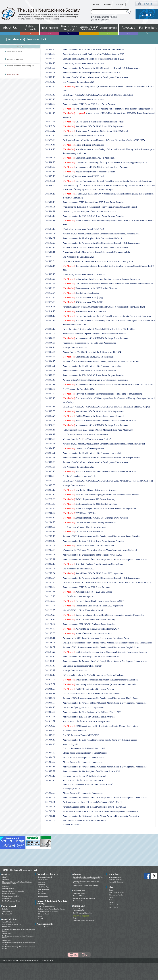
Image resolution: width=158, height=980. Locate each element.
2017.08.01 (50, 807)
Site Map (111, 902)
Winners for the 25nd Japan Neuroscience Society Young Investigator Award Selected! (100, 207)
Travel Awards (42, 919)
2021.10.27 (50, 615)
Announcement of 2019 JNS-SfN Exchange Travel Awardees (95, 518)
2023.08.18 (50, 430)
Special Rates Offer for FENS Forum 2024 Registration (93, 411)
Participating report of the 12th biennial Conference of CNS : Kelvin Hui (94, 807)
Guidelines (5, 880)
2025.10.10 (50, 149)
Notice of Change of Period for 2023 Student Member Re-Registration (100, 509)
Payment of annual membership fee (20, 66)
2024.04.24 (50, 352)
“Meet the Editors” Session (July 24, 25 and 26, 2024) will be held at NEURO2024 (99, 329)
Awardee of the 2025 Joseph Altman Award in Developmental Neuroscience (95, 248)
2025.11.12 (50, 131)
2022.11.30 (50, 504)
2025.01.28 (50, 279)
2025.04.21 (50, 211)
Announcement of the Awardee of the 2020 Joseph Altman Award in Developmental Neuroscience (105, 703)
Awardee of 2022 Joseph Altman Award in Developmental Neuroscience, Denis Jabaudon (101, 536)
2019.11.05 (50, 717)
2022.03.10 (50, 564)
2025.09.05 (50, 158)
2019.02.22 (50, 771)
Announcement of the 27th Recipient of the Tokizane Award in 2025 (92, 238)
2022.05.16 (50, 536)
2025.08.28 (50, 162)
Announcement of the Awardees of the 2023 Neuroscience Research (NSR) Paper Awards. (102, 458)
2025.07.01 (50, 181)
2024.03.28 (50, 375)
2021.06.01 (50, 647)
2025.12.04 (50, 126)
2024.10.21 (50, 307)
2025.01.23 (50, 288)
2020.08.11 (50, 694)
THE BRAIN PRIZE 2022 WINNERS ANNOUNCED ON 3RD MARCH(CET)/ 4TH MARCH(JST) (107, 583)
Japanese (119, 4)
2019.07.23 (50, 735)
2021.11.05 (50, 610)
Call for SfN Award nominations (83, 532)
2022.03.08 (50, 569)
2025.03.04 (50, 261)
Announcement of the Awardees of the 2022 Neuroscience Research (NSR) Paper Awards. (102, 578)
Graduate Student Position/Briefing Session (51, 909)
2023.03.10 (50, 471)
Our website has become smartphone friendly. (82, 666)
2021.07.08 (50, 633)
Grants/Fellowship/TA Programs (48, 911)
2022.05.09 (50, 545)
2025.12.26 (50, 122)
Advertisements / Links (116, 905)
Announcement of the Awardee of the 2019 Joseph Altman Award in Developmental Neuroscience (105, 767)
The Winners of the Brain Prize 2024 (79, 389)
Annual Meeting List (9, 922)
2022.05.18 (50, 532)
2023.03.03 (50, 476)
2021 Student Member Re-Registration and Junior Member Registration (100, 680)
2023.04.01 (50, 453)
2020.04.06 (50, 712)
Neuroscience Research (45, 877)
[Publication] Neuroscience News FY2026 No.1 (83, 63)
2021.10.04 (50, 624)
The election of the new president (83, 448)
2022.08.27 (50, 513)
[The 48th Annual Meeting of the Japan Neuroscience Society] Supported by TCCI (105, 162)
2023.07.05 (50, 439)
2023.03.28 (50, 467)
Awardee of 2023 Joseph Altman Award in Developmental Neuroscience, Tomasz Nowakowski (104, 444)
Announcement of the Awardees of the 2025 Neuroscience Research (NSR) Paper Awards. (102, 243)
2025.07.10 (50, 176)
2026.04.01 (50, 73)
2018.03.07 (50, 793)
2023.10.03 (50, 425)
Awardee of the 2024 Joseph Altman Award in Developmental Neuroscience (95, 380)
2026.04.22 (50, 54)
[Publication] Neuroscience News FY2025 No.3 (83, 136)
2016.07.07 (50, 821)
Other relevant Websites (116, 895)
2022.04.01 (50, 555)
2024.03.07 (50, 389)
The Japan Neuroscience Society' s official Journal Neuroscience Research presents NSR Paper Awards (107, 643)
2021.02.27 (50, 670)
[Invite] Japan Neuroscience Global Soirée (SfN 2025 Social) (96, 131)
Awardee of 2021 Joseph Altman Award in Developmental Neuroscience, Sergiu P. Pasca (101, 647)
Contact (107, 4)
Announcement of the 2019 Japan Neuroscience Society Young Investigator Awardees (100, 740)
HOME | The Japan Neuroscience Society (21, 870)
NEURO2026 (6, 927)
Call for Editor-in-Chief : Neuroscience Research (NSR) (93, 601)
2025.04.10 (50, 229)
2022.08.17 (50, 518)
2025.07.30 (50, 167)
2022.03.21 (50, 559)
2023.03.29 (50, 462)
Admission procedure (115, 880)
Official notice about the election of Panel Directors (85, 753)
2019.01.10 (50, 780)
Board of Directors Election (81, 293)
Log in (75, 918)
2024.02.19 (50, 398)
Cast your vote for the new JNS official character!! (85, 776)
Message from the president (75, 485)
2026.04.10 (50, 63)
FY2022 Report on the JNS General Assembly (89, 499)
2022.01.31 (50, 592)
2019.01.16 (50, 776)
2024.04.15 (50, 361)
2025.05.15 (50, 202)
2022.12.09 (50, 499)
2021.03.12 (50, 666)
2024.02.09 (50, 411)
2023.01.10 (50, 490)
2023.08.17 (50, 434)
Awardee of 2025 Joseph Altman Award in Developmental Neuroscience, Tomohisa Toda (101, 234)
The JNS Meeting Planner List (12, 924)
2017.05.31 (50, 811)
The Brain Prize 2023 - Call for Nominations (88, 546)
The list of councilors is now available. (79, 476)
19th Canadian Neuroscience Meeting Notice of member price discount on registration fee (108, 109)
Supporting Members (9, 894)
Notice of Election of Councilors (83, 145)
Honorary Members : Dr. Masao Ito (13, 891)
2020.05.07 (50, 698)
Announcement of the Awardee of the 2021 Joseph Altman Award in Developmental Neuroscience (105, 661)
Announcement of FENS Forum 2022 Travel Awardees (86, 587)
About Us (5, 877)
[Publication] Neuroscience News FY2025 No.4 (83, 100)
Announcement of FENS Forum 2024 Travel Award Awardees (89, 371)
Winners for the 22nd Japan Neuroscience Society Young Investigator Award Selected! (100, 550)
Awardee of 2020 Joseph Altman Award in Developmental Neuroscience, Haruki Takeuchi (102, 698)
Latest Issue (41, 882)
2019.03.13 (50, 767)
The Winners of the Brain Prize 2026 (79, 82)
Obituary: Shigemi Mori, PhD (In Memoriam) (89, 158)
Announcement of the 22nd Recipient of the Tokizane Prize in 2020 (92, 712)
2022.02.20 (50, 582)
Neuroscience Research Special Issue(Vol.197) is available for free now (94, 334)
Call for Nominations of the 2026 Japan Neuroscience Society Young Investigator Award (107, 181)
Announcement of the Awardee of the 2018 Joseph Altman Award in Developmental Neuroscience (105, 798)
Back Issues (41, 884)
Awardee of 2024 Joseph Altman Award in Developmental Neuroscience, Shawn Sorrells (101, 361)
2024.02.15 (50, 407)
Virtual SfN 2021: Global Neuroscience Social (83, 610)
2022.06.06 (50, 527)
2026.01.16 (50, 113)
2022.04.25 (50, 550)
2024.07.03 (50, 334)
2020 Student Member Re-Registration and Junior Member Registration (100, 726)
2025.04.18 (50, 216)
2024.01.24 (50, 416)
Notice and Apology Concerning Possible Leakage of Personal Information (101, 279)
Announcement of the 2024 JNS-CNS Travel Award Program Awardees (94, 375)
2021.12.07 (50, 601)
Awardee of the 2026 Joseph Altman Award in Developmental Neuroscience (95, 77)
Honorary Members (8, 889)
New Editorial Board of (90, 490)
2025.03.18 (50, 247)
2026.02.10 (50, 99)
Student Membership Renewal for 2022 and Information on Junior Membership (103, 615)
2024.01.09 (50, 421)
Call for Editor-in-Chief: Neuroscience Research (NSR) (93, 122)
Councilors (6, 886)
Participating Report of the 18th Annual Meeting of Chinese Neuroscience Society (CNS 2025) (104, 140)
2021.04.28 (50, 652)
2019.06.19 (50, 740)
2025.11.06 (50, 140)
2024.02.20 (50, 394)
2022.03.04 (50, 573)
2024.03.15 (50, 380)
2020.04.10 (50, 707)
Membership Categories (116, 882)
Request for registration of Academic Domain (89, 172)
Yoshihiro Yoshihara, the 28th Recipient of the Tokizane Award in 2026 (93, 59)
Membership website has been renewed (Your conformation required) (99, 684)
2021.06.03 (50, 643)
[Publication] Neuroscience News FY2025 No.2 (83, 176)
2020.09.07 (50, 689)
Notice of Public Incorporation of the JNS (87, 634)
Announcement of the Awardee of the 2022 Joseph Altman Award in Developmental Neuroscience (105, 559)
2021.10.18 (50, 619)
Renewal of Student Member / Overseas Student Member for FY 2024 (99, 421)
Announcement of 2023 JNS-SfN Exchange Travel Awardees (95, 425)
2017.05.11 (50, 816)
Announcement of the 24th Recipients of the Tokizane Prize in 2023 (92, 453)
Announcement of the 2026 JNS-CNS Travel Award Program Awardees (94, 50)
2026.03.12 (50, 82)
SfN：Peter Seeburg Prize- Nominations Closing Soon (93, 564)
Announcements (43, 896)
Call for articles (113, 907)
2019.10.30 (50, 726)
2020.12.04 (50, 680)
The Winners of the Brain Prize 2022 (79, 569)
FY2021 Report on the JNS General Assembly (89, 620)
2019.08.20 (50, 731)
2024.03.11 (50, 384)
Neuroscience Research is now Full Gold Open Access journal (89, 343)
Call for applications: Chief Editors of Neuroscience (85, 435)
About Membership (115, 877)
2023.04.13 (50, 448)
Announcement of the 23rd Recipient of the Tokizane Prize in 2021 (92, 657)
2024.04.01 (50, 366)
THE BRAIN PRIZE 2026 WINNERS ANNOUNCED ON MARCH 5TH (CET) (98, 95)
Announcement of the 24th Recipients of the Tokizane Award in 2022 (93, 555)
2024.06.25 (50, 343)
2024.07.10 (50, 329)
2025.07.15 (50, 172)
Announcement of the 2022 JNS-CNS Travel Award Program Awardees (94, 541)
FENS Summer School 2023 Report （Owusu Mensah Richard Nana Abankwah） (98, 430)
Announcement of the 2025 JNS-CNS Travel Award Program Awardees (94, 216)
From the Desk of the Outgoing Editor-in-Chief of (101, 495)
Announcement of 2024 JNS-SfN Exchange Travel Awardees (95, 338)
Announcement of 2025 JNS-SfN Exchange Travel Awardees (95, 167)
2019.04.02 (50, 757)
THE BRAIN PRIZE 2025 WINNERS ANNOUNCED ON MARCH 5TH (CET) (98, 262)
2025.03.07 (50, 257)
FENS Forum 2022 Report (80, 513)
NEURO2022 (6, 940)
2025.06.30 (50, 185)
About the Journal (43, 889)
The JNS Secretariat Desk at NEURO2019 (81, 735)
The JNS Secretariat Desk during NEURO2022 (89, 522)
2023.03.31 (50, 458)
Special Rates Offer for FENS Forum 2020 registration (86, 721)
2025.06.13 (50, 194)
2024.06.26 (50, 338)
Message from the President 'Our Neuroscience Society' (87, 439)
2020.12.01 (50, 684)
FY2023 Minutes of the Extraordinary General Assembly (94, 416)
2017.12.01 (50, 802)
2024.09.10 (50, 316)
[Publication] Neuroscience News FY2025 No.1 (83, 229)
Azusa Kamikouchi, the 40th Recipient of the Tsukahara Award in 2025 (93, 54)
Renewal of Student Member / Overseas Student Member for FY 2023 (99, 472)
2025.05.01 (50, 207)
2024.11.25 (50, 297)
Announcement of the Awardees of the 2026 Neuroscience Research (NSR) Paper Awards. (102, 68)
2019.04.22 (50, 753)
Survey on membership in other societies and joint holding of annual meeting (102, 394)
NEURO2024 (6, 933)
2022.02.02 (50, 587)
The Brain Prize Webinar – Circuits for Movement (84, 527)
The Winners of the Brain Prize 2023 (79, 467)
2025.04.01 (50, 234)
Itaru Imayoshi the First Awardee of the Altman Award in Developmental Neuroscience (100, 811)
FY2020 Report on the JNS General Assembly (89, 689)
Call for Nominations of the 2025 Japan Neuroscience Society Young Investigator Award (107, 316)
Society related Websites (116, 892)
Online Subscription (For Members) (44, 893)
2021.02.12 (50, 675)
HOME (96, 4)
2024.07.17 (50, 321)
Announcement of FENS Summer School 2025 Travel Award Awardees (94, 202)
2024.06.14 (50, 347)
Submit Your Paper (44, 887)
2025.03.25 (50, 243)
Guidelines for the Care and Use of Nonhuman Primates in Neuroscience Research (105, 652)
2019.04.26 (50, 744)
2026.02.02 (50, 104)
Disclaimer (112, 900)
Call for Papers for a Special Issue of (92, 694)
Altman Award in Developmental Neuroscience (83, 758)
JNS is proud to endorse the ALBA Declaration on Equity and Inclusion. (94, 675)
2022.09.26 (50, 508)
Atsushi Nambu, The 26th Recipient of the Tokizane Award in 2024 (92, 352)
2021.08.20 (50, 629)
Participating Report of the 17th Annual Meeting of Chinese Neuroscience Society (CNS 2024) (104, 307)
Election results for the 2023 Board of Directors (90, 504)
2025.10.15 (50, 145)
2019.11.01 (50, 721)
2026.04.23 (50, 49)
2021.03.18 (50, 661)
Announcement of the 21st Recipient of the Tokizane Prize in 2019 (91, 771)
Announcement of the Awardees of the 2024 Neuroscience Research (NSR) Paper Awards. (108, 385)
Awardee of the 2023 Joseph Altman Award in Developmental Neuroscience (95, 462)
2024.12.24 (50, 293)
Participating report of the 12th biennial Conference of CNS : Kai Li (92, 802)
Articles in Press (43, 880)
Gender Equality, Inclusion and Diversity (86, 885)
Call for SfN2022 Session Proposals (78, 596)
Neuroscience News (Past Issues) (83, 920)
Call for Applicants (44, 914)
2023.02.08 (50, 485)
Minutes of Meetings (15, 59)
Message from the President (75, 348)
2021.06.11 (50, 638)
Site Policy (112, 897)
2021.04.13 (50, 656)
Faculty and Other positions (46, 907)
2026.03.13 (50, 77)
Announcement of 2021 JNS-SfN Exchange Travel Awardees (89, 624)
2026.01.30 (50, 109)
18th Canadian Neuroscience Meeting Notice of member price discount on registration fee (108, 284)
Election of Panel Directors (74, 731)
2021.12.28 (50, 596)
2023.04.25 (50, 444)
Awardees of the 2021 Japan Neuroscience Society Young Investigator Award (96, 638)
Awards (40, 916)
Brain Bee (5, 909)
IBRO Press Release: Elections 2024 (85, 311)
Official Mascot (7, 911)
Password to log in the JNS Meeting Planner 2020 (91, 629)
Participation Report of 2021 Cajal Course (87, 592)
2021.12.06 (50, 606)
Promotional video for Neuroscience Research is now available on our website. (97, 252)
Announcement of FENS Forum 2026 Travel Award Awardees (89, 104)
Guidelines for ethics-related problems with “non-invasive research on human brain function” (88, 878)
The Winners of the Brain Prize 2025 (79, 257)
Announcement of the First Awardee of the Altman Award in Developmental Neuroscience (102, 816)
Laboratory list (7, 898)
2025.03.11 (50, 252)
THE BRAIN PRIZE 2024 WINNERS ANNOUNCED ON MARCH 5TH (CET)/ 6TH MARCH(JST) (107, 407)
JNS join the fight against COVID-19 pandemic (83, 708)
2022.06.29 (50, 522)
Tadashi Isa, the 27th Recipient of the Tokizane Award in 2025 (89, 212)
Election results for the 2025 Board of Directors (90, 288)
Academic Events (43, 927)
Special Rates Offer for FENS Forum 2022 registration (93, 573)
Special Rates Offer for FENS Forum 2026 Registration (93, 126)
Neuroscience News (14, 52)
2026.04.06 (50, 68)
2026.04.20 (50, 59)
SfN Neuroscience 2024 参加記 (83, 298)
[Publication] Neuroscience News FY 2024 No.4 (84, 274)
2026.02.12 (50, 95)
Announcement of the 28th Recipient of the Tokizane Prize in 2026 (92, 73)
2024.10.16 (50, 311)
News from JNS (7, 914)
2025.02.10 (50, 274)
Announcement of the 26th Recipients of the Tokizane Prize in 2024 (92, 366)
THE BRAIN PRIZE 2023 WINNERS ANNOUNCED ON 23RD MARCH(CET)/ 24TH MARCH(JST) (108, 481)
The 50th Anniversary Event (11, 901)
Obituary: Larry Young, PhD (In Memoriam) (88, 357)
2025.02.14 (50, 266)
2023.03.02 (50, 481)
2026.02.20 (50, 86)
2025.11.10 (50, 135)
